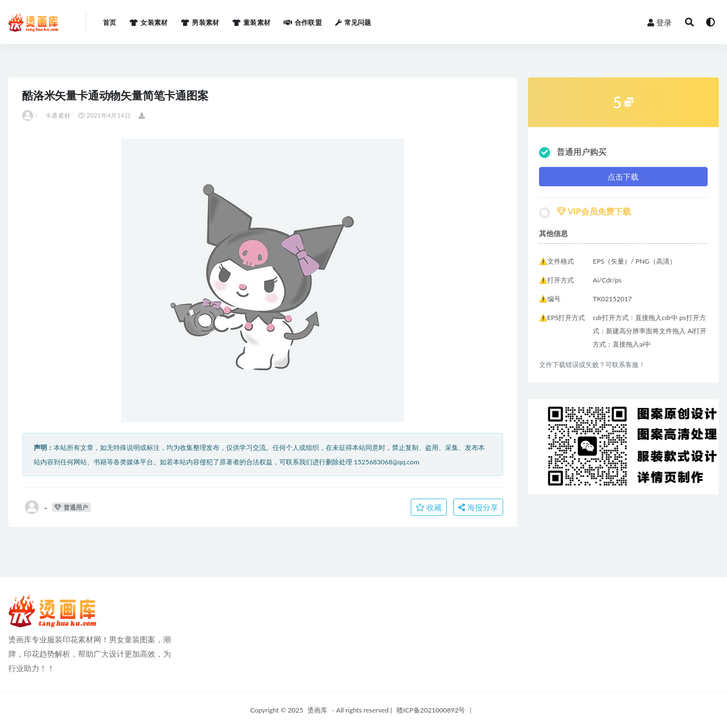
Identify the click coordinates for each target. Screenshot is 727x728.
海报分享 (478, 507)
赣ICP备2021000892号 (431, 710)
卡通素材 (58, 115)
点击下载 (623, 177)
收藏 (429, 507)
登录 (660, 22)
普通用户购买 (573, 152)
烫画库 (317, 710)
